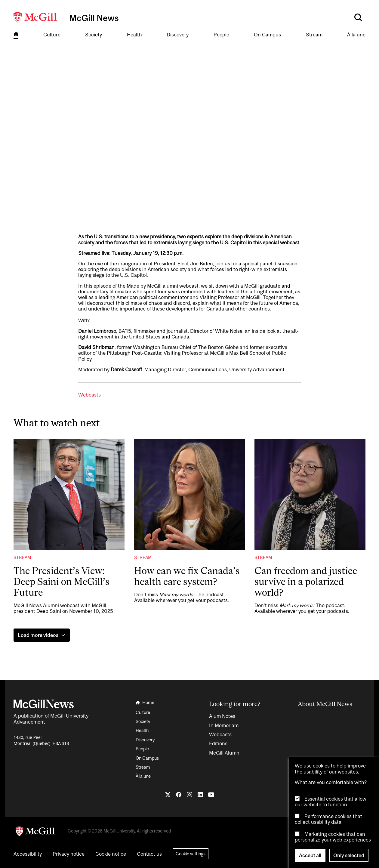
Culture (52, 35)
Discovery (178, 35)
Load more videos (42, 635)
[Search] (358, 17)
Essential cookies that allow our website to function (331, 802)
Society (94, 35)
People (221, 35)
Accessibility (28, 854)
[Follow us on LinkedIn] (200, 795)
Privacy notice (69, 854)
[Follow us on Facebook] (179, 795)
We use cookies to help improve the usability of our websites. (330, 769)
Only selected (349, 855)
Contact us (149, 854)
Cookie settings (191, 854)
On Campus (267, 35)
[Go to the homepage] (16, 35)
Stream (314, 35)
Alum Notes (222, 716)
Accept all (310, 855)
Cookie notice (111, 854)
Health (134, 35)
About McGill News (325, 704)
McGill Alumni (225, 753)
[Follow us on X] (168, 795)
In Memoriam (224, 725)
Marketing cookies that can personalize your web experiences (333, 837)
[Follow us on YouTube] (211, 795)
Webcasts (89, 395)
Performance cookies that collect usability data (328, 819)
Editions (218, 743)
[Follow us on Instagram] (189, 795)
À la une (356, 35)
